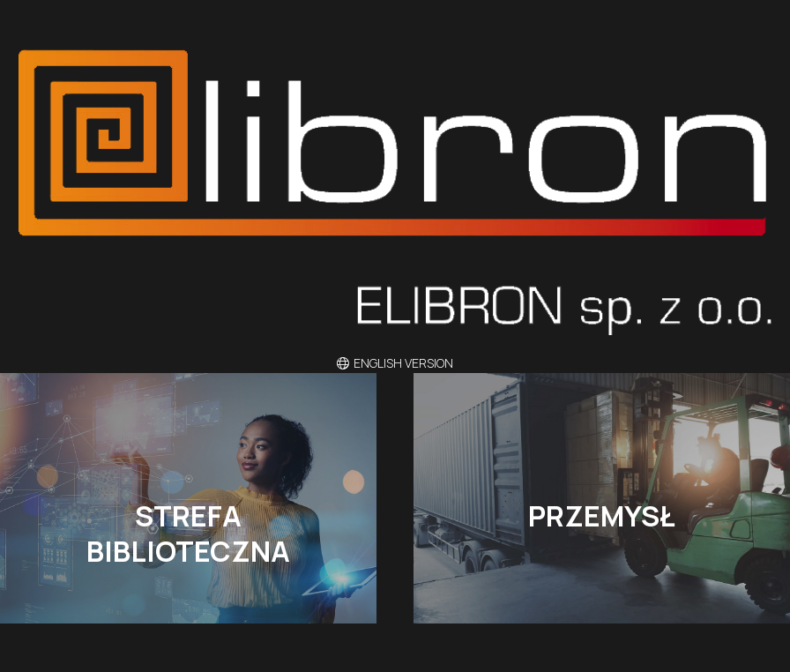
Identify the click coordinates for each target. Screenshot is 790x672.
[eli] (395, 192)
